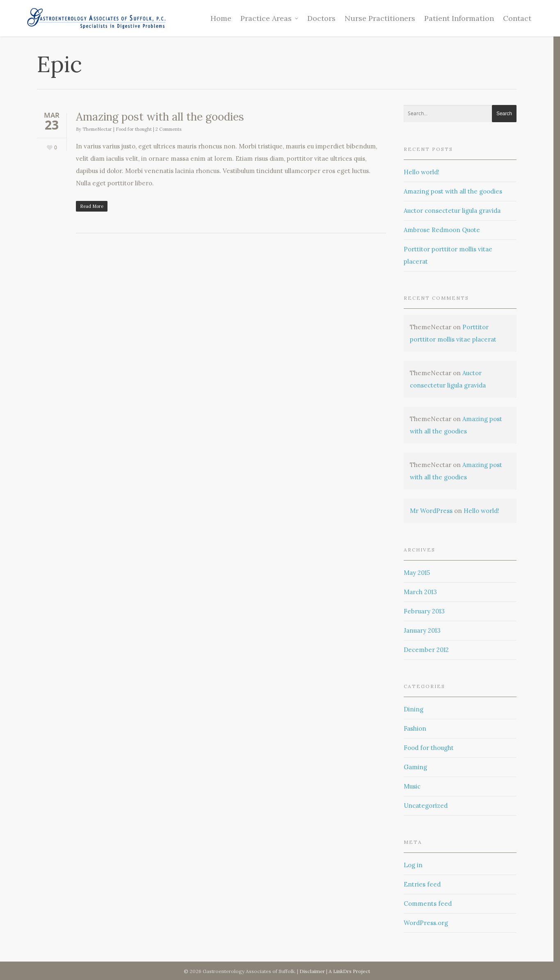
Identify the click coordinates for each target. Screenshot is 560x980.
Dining (414, 709)
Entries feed (422, 884)
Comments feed (428, 904)
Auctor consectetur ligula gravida (452, 211)
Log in (413, 865)
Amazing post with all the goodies (160, 117)
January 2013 (422, 630)
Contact (517, 18)
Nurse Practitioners (380, 18)
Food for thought (134, 129)
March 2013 (420, 592)
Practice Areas (270, 18)
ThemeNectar (97, 129)
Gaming (415, 767)
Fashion (415, 728)
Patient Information (459, 18)
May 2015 (417, 573)
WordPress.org (426, 923)
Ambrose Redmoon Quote (442, 230)
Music (412, 786)
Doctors (321, 18)
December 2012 (426, 650)
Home (221, 18)
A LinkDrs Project (349, 971)
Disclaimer (313, 971)
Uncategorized (426, 806)
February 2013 (424, 611)
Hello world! (422, 172)
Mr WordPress (431, 511)
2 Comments (168, 129)
